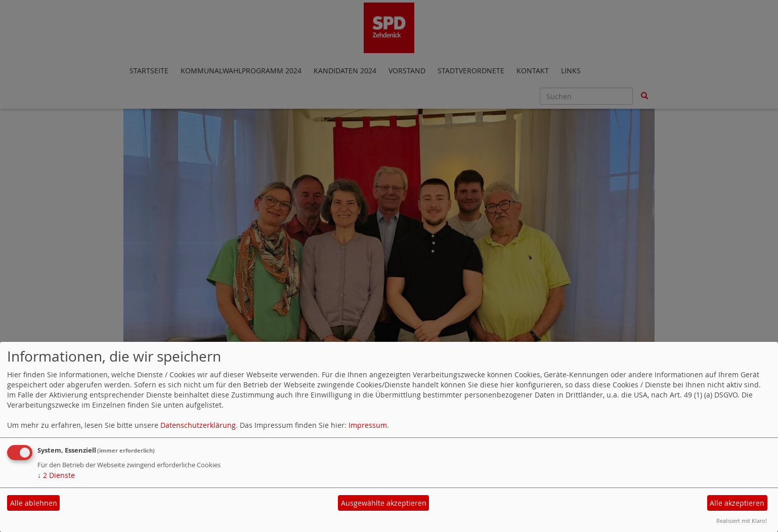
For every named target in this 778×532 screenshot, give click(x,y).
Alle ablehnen (34, 503)
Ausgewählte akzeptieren (384, 503)
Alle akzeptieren (737, 503)
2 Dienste (56, 475)
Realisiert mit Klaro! (742, 521)
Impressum (368, 425)
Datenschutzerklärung (198, 425)
